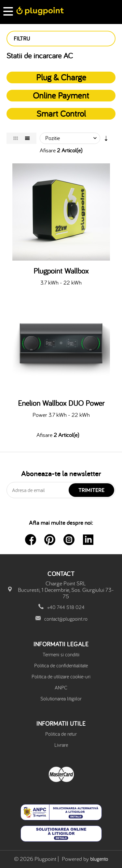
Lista (27, 138)
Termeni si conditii (61, 654)
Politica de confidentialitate (61, 665)
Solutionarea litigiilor (61, 698)
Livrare (61, 745)
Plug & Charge (61, 77)
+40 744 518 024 (66, 607)
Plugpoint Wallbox (61, 271)
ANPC (61, 687)
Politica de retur (61, 734)
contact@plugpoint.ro (66, 619)
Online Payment (61, 95)
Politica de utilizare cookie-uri (61, 676)
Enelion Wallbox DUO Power (61, 403)
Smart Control (61, 113)
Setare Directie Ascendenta (106, 140)
